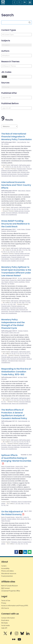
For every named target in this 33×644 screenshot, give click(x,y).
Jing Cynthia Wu (22, 142)
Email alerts (5, 620)
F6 (25, 400)
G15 (2, 355)
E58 (23, 303)
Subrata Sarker (10, 468)
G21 (11, 304)
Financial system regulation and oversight (13, 261)
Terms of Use (6, 601)
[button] (16, 552)
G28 (14, 304)
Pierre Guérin (5, 333)
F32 (21, 354)
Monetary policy (16, 172)
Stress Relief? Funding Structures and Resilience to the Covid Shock (15, 224)
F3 (24, 167)
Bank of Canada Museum (10, 586)
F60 (27, 400)
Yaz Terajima (11, 284)
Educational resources (9, 573)
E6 (18, 250)
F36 (26, 167)
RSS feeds (5, 623)
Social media (5, 625)
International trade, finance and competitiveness (14, 176)
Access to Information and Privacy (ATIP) (15, 606)
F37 (22, 544)
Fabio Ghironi (22, 191)
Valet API (4, 628)
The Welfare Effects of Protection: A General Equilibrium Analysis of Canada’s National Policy (14, 414)
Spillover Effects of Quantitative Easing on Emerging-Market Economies (16, 458)
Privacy (4, 603)
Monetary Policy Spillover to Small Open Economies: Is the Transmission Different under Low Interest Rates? (16, 271)
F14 (18, 400)
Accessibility (5, 568)
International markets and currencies (19, 255)
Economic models (6, 172)
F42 (2, 169)
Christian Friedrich (23, 331)
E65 (20, 250)
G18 (11, 252)
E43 (15, 303)
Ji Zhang (6, 144)
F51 (27, 209)
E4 (13, 167)
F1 (12, 400)
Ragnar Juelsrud (9, 282)
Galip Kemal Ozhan (9, 192)
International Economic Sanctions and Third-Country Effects (16, 185)
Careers (4, 566)
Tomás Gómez (5, 280)
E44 (15, 167)
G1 (9, 252)
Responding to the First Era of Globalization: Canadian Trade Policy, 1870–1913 (16, 372)
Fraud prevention (7, 576)
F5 (25, 209)
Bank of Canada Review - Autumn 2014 (12, 466)
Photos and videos (7, 571)
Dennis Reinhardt (12, 231)
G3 (19, 252)
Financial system (21, 169)
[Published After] (16, 98)
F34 (29, 303)
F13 (15, 400)
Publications (14, 502)
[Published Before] (16, 108)
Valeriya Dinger (27, 278)
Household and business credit (18, 308)
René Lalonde (21, 519)
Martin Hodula (21, 280)
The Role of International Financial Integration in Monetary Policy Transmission (16, 137)
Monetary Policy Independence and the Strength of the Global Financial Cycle (13, 324)
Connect (6, 588)
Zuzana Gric (13, 280)
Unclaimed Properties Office (11, 591)
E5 (18, 167)
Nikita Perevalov (6, 521)
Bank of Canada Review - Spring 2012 (12, 517)
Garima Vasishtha (20, 468)
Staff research (15, 165)
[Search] (30, 22)
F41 (20, 209)
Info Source (5, 608)
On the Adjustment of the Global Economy (12, 513)
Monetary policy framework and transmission (14, 359)
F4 (29, 167)
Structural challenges (23, 174)
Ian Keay (20, 377)
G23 (17, 252)
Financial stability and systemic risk (19, 259)
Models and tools (23, 171)
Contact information (8, 618)
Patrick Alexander (23, 421)
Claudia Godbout (12, 519)
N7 (2, 402)
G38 (22, 252)
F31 (15, 209)
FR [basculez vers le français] (25, 2)
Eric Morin (28, 519)
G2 (14, 252)
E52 (20, 167)
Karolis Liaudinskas (19, 282)
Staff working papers (25, 165)
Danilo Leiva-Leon (14, 333)
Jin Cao (20, 278)
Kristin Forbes (21, 229)
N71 (5, 402)
